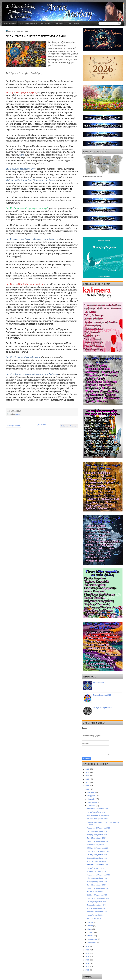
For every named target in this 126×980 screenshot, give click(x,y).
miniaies (18, 414)
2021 (88, 786)
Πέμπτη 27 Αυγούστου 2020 (97, 831)
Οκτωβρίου (92, 799)
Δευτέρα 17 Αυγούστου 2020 (97, 865)
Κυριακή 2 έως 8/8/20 (95, 915)
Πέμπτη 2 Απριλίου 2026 (102, 695)
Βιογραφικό (46, 23)
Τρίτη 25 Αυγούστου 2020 (96, 838)
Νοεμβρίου (92, 796)
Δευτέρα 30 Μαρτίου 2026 (103, 708)
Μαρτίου (91, 936)
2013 (88, 967)
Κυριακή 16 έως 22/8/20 (96, 868)
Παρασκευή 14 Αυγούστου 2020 (98, 875)
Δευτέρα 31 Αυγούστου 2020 (97, 809)
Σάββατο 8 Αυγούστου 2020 (97, 895)
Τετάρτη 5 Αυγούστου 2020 (97, 905)
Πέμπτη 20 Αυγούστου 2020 (97, 855)
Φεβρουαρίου (93, 939)
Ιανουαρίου (92, 943)
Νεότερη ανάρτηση (13, 426)
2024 (88, 776)
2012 (88, 970)
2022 (88, 782)
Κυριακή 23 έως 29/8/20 (96, 845)
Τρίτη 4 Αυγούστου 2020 (96, 908)
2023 (88, 779)
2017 (88, 953)
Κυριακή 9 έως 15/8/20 (95, 892)
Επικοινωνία (59, 23)
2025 (88, 772)
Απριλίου (91, 932)
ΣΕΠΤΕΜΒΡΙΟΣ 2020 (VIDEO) (98, 815)
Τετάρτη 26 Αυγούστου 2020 (97, 835)
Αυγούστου (92, 806)
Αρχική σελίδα (10, 23)
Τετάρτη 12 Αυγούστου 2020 (97, 882)
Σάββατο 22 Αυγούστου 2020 (97, 848)
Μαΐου (90, 929)
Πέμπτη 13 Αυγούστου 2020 (97, 878)
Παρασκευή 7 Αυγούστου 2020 (98, 898)
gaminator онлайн (14, 1)
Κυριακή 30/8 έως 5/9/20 (96, 812)
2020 (88, 789)
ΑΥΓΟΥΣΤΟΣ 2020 (94, 918)
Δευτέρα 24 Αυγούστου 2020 (97, 841)
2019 (88, 947)
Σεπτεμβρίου (92, 802)
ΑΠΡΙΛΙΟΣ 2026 (99, 682)
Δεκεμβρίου (92, 792)
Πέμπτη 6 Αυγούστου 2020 (97, 902)
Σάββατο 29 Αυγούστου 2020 (97, 819)
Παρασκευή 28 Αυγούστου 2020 (98, 828)
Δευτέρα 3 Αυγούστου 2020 (97, 912)
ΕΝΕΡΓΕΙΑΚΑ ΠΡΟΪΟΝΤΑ (28, 23)
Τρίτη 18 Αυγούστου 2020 (96, 861)
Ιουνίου (90, 926)
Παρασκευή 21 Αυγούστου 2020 (98, 851)
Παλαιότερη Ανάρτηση (69, 426)
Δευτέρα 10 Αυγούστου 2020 (97, 888)
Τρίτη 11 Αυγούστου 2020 (96, 885)
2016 (88, 957)
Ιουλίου (90, 922)
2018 (88, 950)
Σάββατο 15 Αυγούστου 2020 (97, 872)
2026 (88, 769)
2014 (88, 963)
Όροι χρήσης (74, 23)
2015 (88, 960)
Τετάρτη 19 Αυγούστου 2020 (97, 858)
